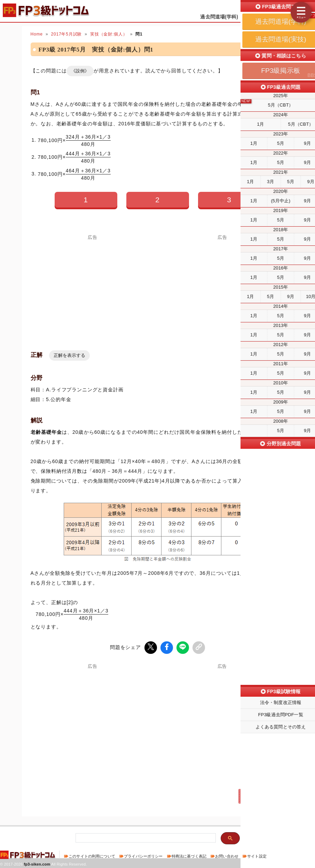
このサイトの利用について (92, 855)
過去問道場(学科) (219, 17)
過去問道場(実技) (267, 17)
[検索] (145, 838)
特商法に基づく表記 (189, 855)
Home (37, 34)
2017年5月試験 (66, 34)
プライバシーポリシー (143, 855)
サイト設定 (257, 855)
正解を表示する (69, 355)
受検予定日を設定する (288, 7)
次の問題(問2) (258, 795)
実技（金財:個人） (109, 34)
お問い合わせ (227, 855)
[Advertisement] (222, 289)
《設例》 (80, 71)
